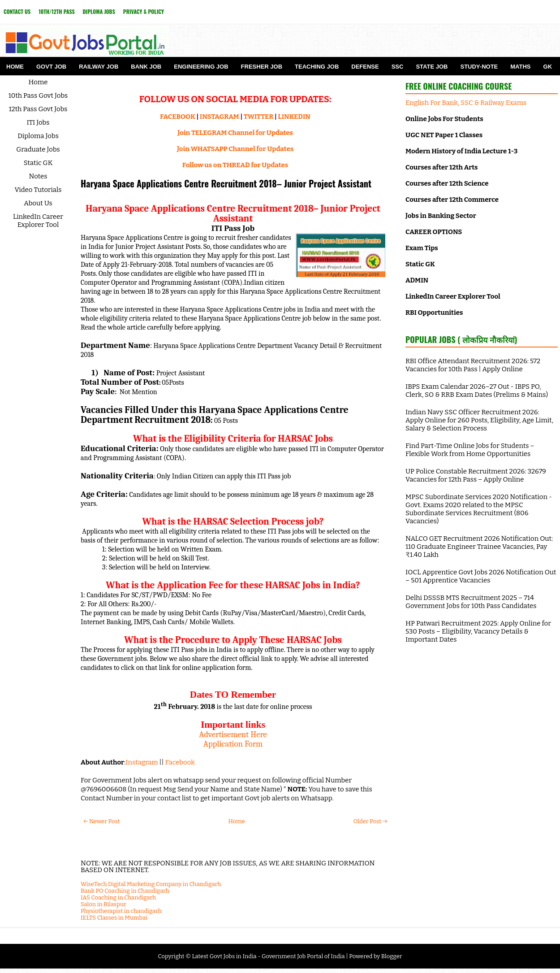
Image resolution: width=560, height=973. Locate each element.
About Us (38, 203)
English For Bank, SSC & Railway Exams (466, 103)
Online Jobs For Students (444, 119)
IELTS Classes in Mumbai (114, 918)
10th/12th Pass (56, 11)
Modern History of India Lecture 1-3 (461, 151)
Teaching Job (317, 67)
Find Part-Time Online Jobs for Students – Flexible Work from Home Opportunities (470, 450)
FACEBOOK (178, 117)
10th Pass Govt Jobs (38, 96)
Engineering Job (201, 67)
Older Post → (370, 821)
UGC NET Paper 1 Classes (444, 135)
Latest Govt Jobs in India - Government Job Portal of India (268, 956)
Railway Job (99, 67)
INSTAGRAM (220, 117)
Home (15, 67)
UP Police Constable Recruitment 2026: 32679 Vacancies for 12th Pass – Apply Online (476, 475)
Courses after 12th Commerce (452, 200)
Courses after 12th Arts (442, 167)
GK (548, 67)
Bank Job (146, 67)
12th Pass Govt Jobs (38, 109)
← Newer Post (101, 821)
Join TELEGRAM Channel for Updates (235, 133)
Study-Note (479, 67)
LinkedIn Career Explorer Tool (38, 221)
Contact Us (17, 11)
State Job (432, 67)
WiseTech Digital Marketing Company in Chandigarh (151, 884)
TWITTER (258, 117)
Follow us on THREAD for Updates (235, 165)
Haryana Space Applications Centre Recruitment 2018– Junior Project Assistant (226, 183)
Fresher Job (262, 67)
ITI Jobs (38, 122)
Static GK (38, 163)
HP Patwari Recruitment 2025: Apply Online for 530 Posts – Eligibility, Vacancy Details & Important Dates (478, 631)
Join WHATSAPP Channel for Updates (235, 149)
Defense (365, 67)
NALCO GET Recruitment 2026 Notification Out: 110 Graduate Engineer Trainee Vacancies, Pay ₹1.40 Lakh (479, 547)
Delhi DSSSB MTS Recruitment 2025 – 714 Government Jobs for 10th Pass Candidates (471, 602)
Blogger (392, 956)
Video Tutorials (38, 190)
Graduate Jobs (38, 149)
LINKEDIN (294, 117)
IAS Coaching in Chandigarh (118, 897)
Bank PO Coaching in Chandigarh (125, 891)
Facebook (180, 762)
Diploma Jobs (99, 11)
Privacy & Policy (144, 11)
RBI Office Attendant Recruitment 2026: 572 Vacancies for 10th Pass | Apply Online (473, 365)
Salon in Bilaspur (103, 904)
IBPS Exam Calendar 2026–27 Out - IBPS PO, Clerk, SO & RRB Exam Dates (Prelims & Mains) (477, 391)
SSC (398, 67)
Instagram (142, 762)
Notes (38, 176)
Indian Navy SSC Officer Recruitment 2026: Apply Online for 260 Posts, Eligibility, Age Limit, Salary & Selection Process (479, 420)
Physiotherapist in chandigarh (121, 911)
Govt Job (51, 67)
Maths (520, 67)
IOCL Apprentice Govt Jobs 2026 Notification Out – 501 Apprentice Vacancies (481, 576)
